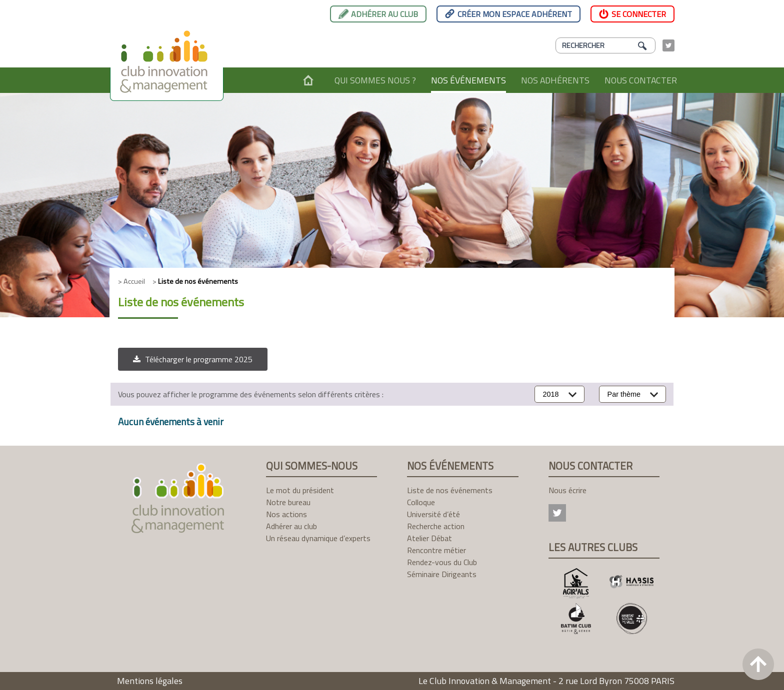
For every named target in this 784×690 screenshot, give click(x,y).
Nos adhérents (555, 80)
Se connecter (639, 14)
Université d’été (433, 514)
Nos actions (286, 514)
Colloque (421, 502)
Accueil (308, 80)
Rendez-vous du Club (442, 562)
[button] (193, 359)
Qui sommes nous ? (375, 80)
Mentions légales (150, 681)
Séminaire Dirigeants (442, 574)
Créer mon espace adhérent (515, 14)
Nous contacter (641, 80)
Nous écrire (567, 490)
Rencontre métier (436, 550)
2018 (551, 394)
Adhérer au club (384, 14)
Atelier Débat (429, 538)
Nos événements (468, 80)
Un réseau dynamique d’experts (318, 538)
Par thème (624, 394)
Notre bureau (288, 502)
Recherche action (436, 526)
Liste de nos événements (450, 490)
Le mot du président (300, 490)
